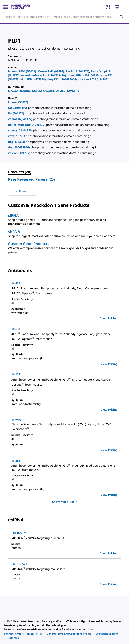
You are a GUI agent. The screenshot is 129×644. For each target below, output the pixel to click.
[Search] (121, 17)
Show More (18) (64, 502)
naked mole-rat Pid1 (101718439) (43, 75)
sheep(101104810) (21, 130)
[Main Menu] (6, 7)
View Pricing (109, 318)
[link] (13, 634)
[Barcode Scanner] (108, 7)
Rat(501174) (16, 113)
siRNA (13, 215)
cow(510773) (17, 136)
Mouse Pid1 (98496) (51, 71)
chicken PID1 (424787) (93, 79)
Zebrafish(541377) (21, 119)
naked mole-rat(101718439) (27, 125)
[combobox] (64, 17)
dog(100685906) (19, 147)
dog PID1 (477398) (33, 79)
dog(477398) (17, 142)
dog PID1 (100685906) (62, 79)
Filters (20, 191)
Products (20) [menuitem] (20, 172)
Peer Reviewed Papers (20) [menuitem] (31, 179)
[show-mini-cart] (120, 7)
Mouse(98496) (18, 108)
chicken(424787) (19, 153)
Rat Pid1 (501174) (77, 71)
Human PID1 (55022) (22, 71)
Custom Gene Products (29, 244)
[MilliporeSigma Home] (21, 7)
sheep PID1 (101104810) (84, 75)
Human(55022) (18, 102)
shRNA (14, 232)
